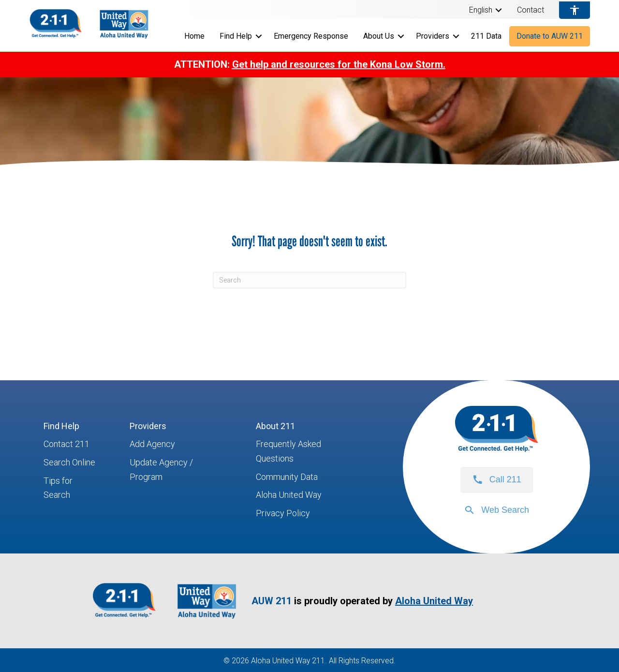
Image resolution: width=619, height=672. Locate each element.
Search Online (69, 462)
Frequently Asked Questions (288, 451)
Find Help (236, 36)
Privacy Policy (283, 513)
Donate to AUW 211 (550, 36)
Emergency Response (311, 36)
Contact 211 (66, 444)
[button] (499, 10)
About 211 (275, 426)
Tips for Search (58, 488)
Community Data (287, 477)
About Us (379, 36)
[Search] (309, 280)
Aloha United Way (289, 495)
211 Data (486, 36)
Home (194, 36)
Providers (433, 36)
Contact (531, 10)
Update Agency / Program (161, 470)
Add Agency (152, 444)
